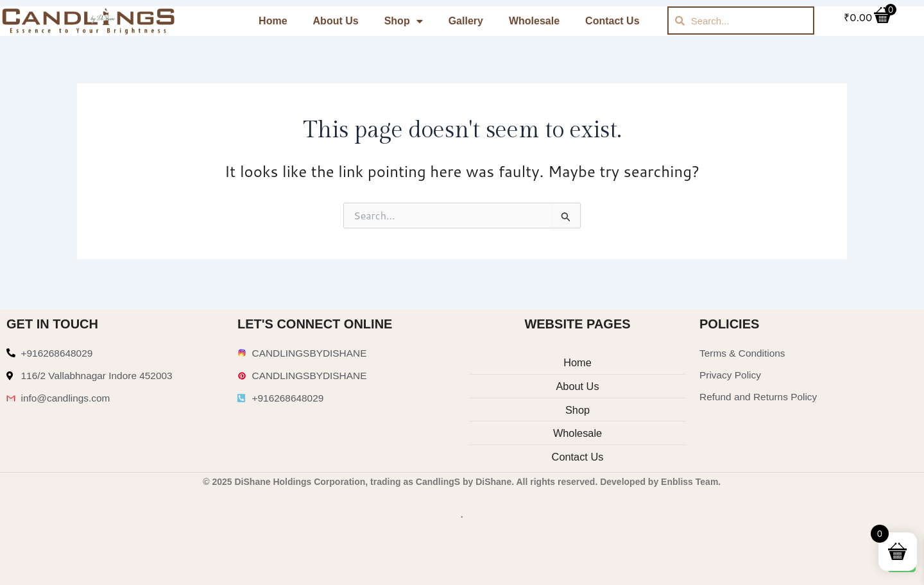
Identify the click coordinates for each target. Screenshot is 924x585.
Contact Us (612, 21)
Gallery (466, 21)
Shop (404, 21)
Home (273, 21)
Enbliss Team (689, 482)
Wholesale (534, 21)
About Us (336, 21)
